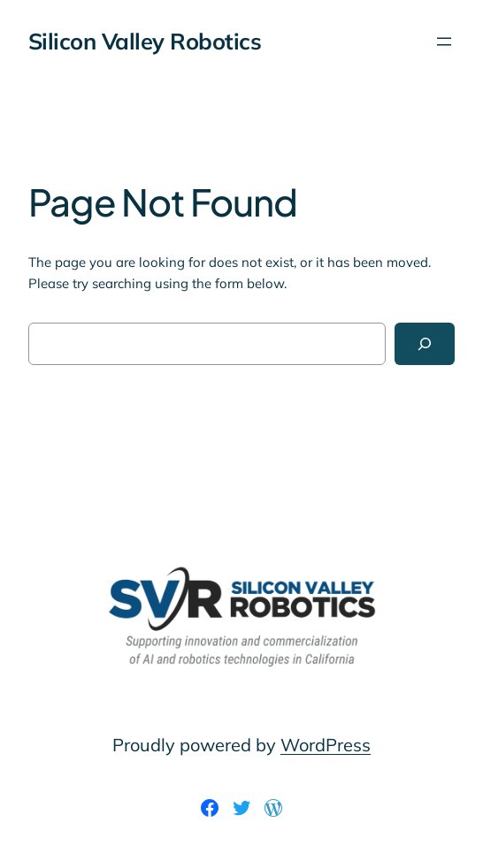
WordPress (326, 745)
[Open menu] (444, 42)
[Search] (425, 344)
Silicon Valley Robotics (145, 41)
